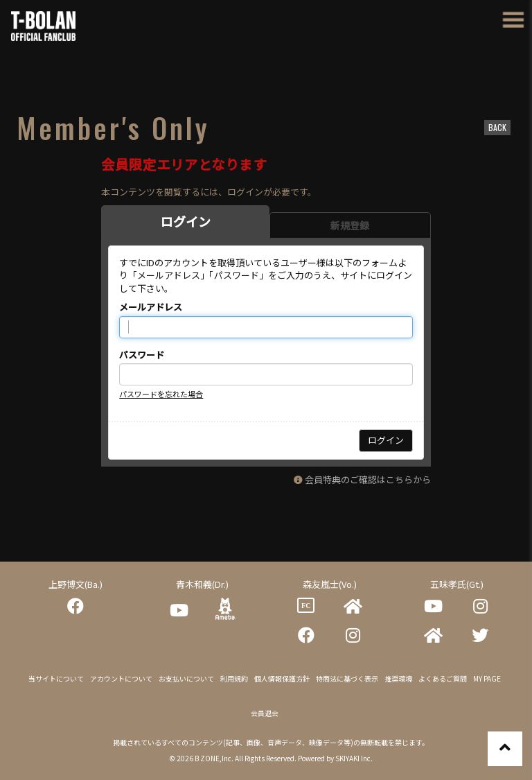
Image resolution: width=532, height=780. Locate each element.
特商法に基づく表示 (347, 678)
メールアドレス (151, 307)
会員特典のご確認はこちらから (368, 479)
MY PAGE (487, 678)
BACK (497, 127)
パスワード (142, 355)
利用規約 (234, 678)
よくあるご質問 (443, 678)
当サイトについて (56, 678)
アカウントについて (121, 678)
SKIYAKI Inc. (354, 758)
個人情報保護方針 (282, 678)
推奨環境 (398, 678)
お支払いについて (186, 678)
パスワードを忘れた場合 (161, 394)
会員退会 (265, 713)
